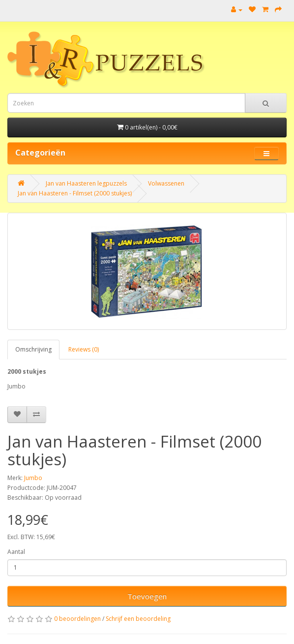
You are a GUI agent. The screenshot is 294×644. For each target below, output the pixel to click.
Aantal (16, 552)
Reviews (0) (84, 349)
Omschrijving (33, 349)
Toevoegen (147, 596)
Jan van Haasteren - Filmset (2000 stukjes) (75, 193)
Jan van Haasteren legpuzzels (86, 183)
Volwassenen (166, 183)
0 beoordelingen (77, 619)
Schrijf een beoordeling (138, 619)
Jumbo (33, 478)
